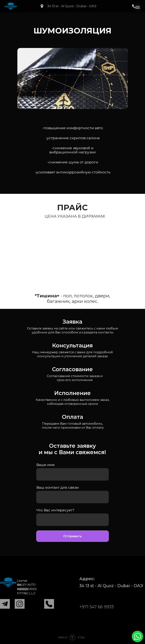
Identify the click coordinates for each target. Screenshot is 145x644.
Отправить (72, 536)
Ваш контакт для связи (57, 487)
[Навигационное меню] (138, 7)
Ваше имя (45, 465)
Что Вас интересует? (55, 510)
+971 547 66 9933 (96, 607)
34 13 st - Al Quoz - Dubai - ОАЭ (72, 6)
